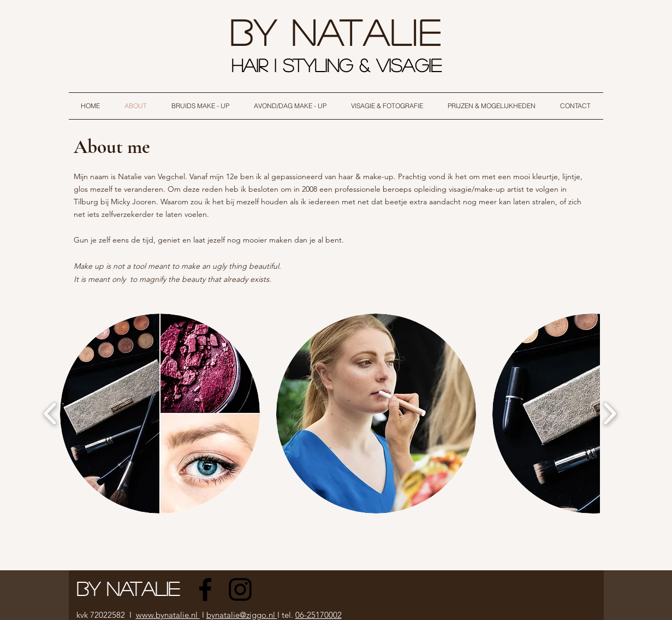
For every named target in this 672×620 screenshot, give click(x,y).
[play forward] (609, 414)
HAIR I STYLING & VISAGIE (340, 65)
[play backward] (50, 414)
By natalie (336, 32)
